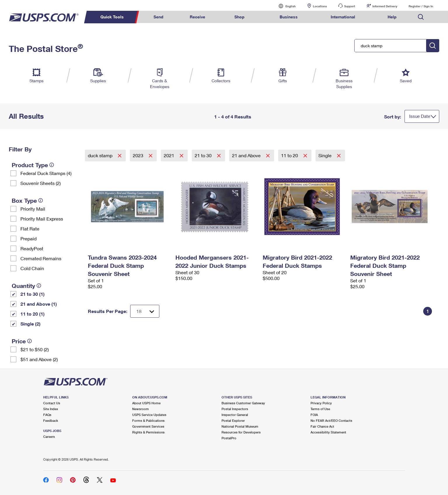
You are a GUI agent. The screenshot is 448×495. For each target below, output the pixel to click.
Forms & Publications (148, 420)
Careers (49, 437)
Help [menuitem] (392, 17)
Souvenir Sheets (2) (41, 183)
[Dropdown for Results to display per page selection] (145, 311)
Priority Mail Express (42, 219)
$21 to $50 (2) (35, 349)
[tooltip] (52, 165)
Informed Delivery (385, 6)
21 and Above (247, 155)
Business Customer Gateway (243, 403)
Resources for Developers (241, 432)
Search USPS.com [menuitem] (421, 17)
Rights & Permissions (148, 432)
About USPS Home (146, 403)
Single (326, 155)
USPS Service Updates (149, 415)
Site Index (51, 409)
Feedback (51, 420)
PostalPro (229, 438)
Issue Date (420, 116)
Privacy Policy (321, 403)
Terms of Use (320, 409)
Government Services (148, 426)
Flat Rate (30, 229)
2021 (170, 155)
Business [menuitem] (289, 17)
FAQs (47, 415)
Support (350, 6)
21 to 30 (204, 155)
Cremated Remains (41, 258)
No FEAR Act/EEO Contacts (331, 420)
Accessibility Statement (328, 432)
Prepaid (28, 238)
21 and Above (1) (39, 304)
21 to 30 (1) (33, 294)
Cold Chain (32, 268)
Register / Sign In (421, 6)
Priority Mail (33, 209)
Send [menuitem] (158, 17)
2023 (139, 155)
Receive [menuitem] (197, 17)
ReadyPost (32, 248)
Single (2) (30, 324)
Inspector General (235, 415)
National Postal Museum (240, 426)
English (285, 6)
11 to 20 (290, 155)
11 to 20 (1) (33, 314)
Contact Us (52, 403)
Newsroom (141, 409)
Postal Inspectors (235, 409)
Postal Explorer (233, 420)
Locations (320, 6)
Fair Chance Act (322, 426)
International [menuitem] (343, 17)
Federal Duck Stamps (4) (46, 173)
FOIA (314, 415)
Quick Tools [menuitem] (112, 17)
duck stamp (101, 155)
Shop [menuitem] (239, 17)
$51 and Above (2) (39, 359)
